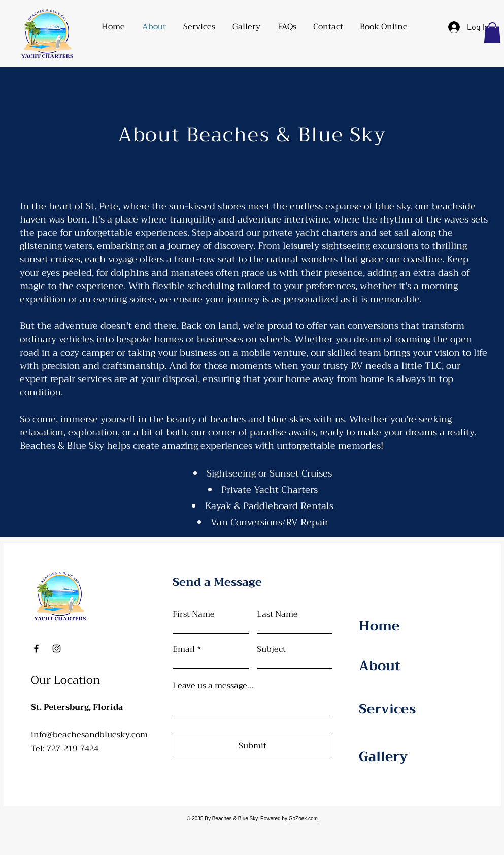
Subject (271, 649)
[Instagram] (57, 648)
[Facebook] (36, 648)
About (380, 666)
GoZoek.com (303, 819)
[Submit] (253, 746)
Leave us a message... (213, 686)
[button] (199, 27)
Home (379, 626)
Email (184, 649)
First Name (194, 614)
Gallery (383, 757)
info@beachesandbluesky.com (89, 735)
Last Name (277, 614)
